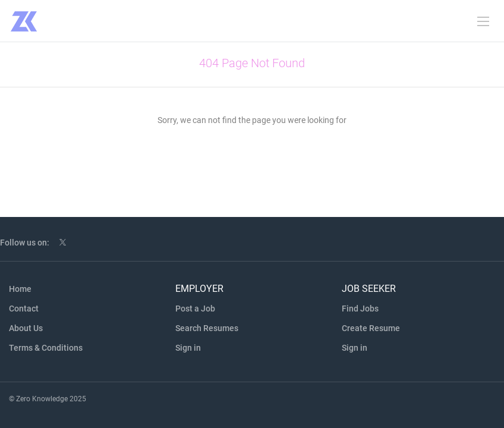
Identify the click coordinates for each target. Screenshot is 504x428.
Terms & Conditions (46, 348)
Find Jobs (360, 309)
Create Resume (371, 328)
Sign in (188, 348)
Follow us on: (25, 243)
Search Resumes (207, 328)
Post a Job (195, 309)
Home (20, 289)
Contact (24, 309)
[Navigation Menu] (483, 21)
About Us (26, 328)
